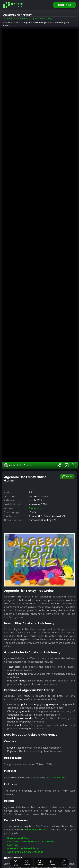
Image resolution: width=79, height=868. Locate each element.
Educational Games (36, 820)
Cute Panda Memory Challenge (25, 843)
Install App (64, 5)
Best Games (40, 855)
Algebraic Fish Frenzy (17, 456)
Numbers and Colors (19, 829)
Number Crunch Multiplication (24, 839)
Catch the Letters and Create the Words (31, 832)
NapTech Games (55, 768)
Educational (35, 499)
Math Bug (13, 836)
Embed (67, 468)
